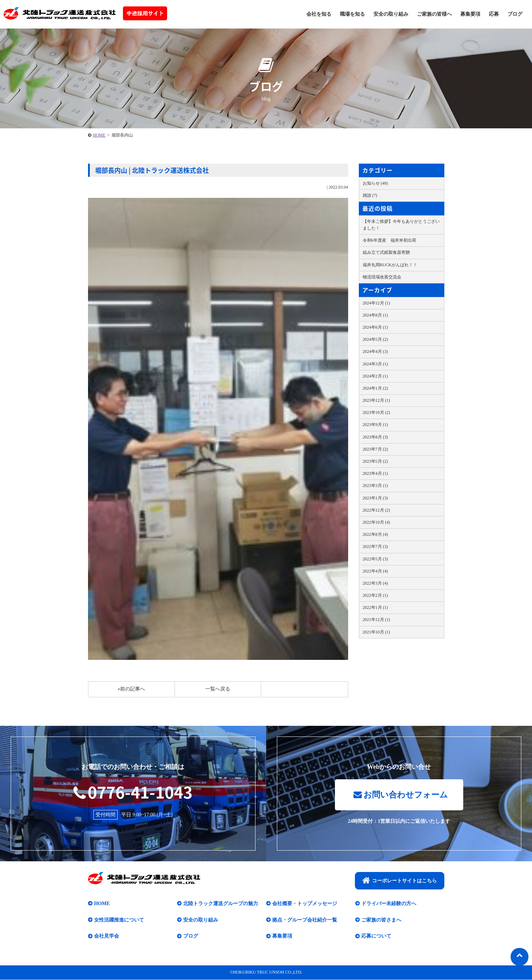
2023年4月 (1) (375, 473)
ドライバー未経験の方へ (389, 904)
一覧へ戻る (218, 689)
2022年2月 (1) (375, 595)
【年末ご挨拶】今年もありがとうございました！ (401, 225)
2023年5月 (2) (375, 461)
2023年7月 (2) (375, 449)
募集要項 (470, 14)
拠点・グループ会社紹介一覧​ (305, 920)
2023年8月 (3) (375, 437)
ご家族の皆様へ (434, 14)
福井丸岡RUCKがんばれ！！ (390, 265)
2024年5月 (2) (375, 339)
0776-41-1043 (133, 792)
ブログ (515, 14)
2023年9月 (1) (375, 425)
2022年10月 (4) (376, 522)
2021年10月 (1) (376, 632)
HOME (99, 135)
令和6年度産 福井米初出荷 (389, 240)
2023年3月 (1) (375, 486)
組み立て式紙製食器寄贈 (386, 252)
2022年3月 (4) (375, 583)
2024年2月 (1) (375, 376)
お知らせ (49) (375, 183)
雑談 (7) (370, 195)
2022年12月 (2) (376, 510)
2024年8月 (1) (375, 315)
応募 (494, 14)
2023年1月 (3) (375, 498)
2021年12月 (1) (376, 620)
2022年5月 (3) (375, 559)
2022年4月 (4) (375, 571)
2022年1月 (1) (375, 607)
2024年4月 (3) (375, 352)
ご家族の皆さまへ (381, 920)
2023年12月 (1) (376, 400)
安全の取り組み (391, 14)
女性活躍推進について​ (119, 920)
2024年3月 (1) (375, 364)
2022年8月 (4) (375, 534)
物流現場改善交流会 (382, 277)
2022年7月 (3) (375, 547)
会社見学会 (107, 937)
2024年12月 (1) (376, 303)
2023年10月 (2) (376, 412)
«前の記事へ (131, 689)
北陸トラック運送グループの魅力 (221, 904)
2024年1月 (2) (375, 388)
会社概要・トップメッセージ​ (305, 904)
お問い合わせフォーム (401, 795)
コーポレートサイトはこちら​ (400, 881)
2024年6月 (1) (375, 327)
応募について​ (376, 937)
